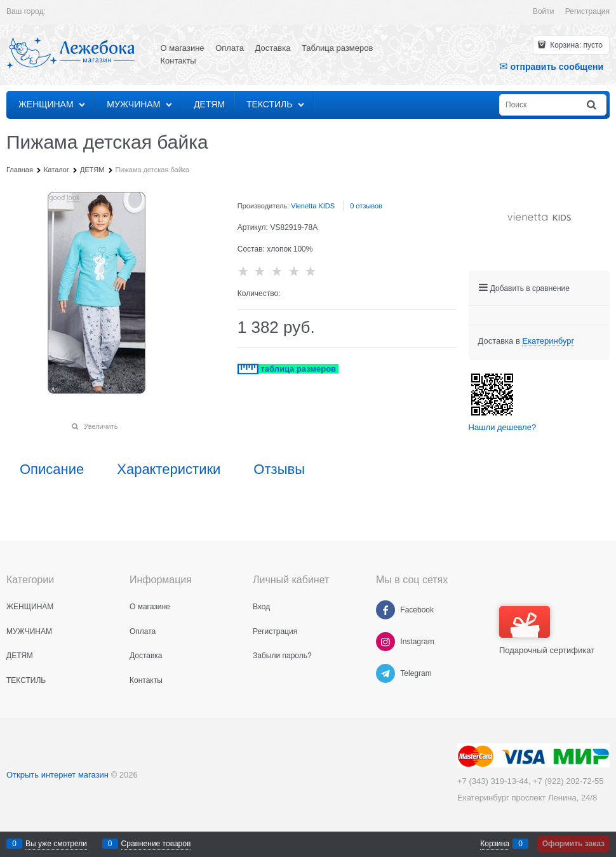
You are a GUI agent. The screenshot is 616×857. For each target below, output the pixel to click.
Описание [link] (52, 469)
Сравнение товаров (156, 844)
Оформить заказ (573, 844)
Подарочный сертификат (547, 631)
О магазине (183, 48)
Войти (544, 11)
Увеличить (101, 426)
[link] (548, 341)
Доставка (273, 48)
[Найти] (593, 105)
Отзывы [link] (279, 469)
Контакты (178, 61)
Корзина (495, 844)
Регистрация (587, 11)
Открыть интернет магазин (57, 775)
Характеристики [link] (169, 469)
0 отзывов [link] (366, 206)
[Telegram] (385, 673)
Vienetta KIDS (313, 206)
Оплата (230, 48)
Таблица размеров (337, 48)
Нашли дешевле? (503, 427)
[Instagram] (385, 642)
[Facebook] (385, 610)
